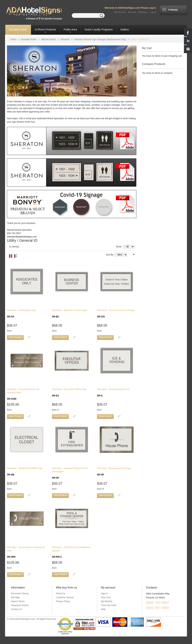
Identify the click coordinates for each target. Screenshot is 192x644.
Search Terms (18, 601)
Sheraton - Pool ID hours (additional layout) (71, 552)
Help (103, 609)
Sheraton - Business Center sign (69, 313)
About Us (60, 594)
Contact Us (16, 609)
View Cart (106, 597)
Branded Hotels (29, 39)
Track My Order (109, 605)
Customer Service (65, 597)
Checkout (143, 12)
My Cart (132, 12)
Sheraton (65, 39)
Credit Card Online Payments (65, 633)
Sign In (104, 594)
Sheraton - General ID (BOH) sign (25, 472)
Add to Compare (29, 337)
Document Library (20, 594)
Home (13, 39)
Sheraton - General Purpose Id (113, 392)
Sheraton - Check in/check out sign (116, 313)
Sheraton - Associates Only (22, 313)
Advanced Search (20, 605)
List (16, 256)
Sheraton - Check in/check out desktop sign (23, 394)
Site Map (15, 597)
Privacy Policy (63, 601)
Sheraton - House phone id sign (114, 472)
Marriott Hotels (48, 39)
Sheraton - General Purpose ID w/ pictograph (70, 473)
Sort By (110, 255)
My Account (120, 12)
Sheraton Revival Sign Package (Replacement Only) (100, 39)
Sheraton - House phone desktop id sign (26, 552)
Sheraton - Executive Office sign (69, 392)
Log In (153, 12)
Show (119, 247)
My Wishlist (107, 601)
